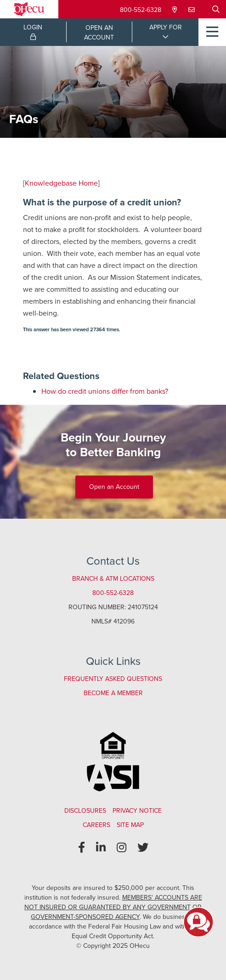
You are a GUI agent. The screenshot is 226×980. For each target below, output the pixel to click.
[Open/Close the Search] (216, 9)
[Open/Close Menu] (212, 32)
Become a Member (113, 693)
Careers (96, 825)
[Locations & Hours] (176, 10)
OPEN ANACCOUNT (99, 33)
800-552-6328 (141, 10)
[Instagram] (121, 848)
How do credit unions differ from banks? (105, 391)
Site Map (130, 825)
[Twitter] (143, 848)
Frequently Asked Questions (113, 679)
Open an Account (114, 487)
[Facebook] (82, 848)
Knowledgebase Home (61, 183)
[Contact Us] (192, 10)
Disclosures (85, 811)
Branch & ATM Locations (113, 579)
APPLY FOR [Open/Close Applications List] (166, 27)
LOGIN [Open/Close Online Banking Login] (33, 31)
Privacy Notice (137, 811)
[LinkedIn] (101, 848)
